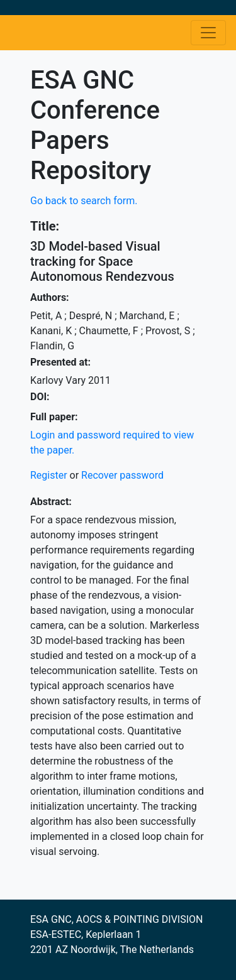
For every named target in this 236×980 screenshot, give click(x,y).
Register (49, 475)
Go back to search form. (84, 201)
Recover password (122, 475)
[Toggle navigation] (208, 33)
